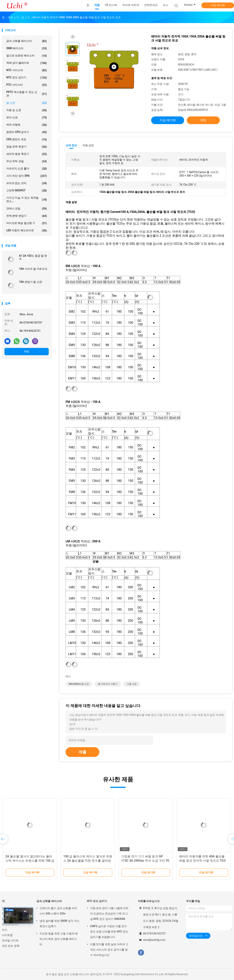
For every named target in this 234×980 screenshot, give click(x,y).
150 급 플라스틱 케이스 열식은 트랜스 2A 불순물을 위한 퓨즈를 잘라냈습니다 (88, 861)
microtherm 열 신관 (79, 684)
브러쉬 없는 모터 (27, 183)
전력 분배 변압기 (27, 216)
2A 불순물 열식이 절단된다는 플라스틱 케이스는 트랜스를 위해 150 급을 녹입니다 (30, 861)
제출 (82, 752)
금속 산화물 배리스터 (27, 41)
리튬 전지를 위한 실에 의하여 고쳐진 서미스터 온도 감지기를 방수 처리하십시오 (109, 950)
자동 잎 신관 (27, 110)
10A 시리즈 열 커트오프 (33, 269)
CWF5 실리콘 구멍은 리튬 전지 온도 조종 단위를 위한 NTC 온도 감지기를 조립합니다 (109, 932)
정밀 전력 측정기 (27, 147)
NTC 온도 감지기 (27, 78)
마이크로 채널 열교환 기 (27, 223)
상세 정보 (71, 145)
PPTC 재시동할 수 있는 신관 (27, 94)
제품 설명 (88, 145)
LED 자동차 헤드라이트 (27, 231)
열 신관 (27, 103)
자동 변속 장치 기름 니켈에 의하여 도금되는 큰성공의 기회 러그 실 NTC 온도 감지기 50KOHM (109, 914)
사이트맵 (7, 935)
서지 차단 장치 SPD (27, 176)
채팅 (27, 351)
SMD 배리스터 (27, 48)
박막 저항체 (27, 125)
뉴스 (5, 930)
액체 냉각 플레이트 (27, 63)
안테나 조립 (27, 209)
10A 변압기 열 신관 (30, 282)
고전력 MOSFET (27, 191)
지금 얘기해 (218, 5)
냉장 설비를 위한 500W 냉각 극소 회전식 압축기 (59, 924)
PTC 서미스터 (27, 85)
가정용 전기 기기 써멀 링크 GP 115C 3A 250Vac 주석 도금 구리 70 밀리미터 (145, 861)
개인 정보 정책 (11, 946)
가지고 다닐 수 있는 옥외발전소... (27, 199)
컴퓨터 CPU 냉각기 (27, 132)
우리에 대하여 (10, 924)
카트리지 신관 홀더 (27, 169)
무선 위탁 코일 (27, 161)
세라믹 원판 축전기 (27, 154)
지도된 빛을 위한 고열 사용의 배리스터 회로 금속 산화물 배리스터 (59, 939)
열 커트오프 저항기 (108, 684)
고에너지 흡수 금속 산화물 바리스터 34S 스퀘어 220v (58, 911)
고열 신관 (132, 684)
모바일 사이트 (10, 940)
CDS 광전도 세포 (27, 139)
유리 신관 (27, 118)
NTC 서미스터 (27, 70)
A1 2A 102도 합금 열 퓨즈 (33, 257)
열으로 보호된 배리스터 (27, 56)
